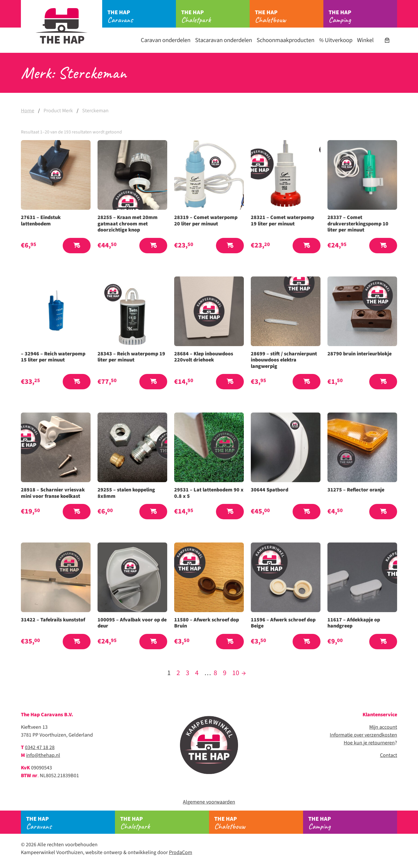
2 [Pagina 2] (178, 673)
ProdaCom (181, 852)
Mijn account (383, 727)
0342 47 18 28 (40, 747)
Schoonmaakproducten (285, 40)
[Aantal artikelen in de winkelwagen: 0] (387, 40)
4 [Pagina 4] (197, 673)
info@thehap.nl (43, 755)
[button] (77, 246)
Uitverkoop (336, 40)
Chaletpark (215, 17)
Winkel (365, 40)
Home (28, 111)
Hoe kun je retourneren (369, 743)
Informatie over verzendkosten (363, 735)
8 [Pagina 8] (215, 673)
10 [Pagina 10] (236, 673)
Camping (363, 17)
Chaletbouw (289, 17)
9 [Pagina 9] (225, 673)
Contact (389, 755)
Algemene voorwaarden (209, 802)
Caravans (142, 17)
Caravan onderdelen (166, 40)
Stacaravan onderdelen (224, 40)
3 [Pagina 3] (188, 673)
